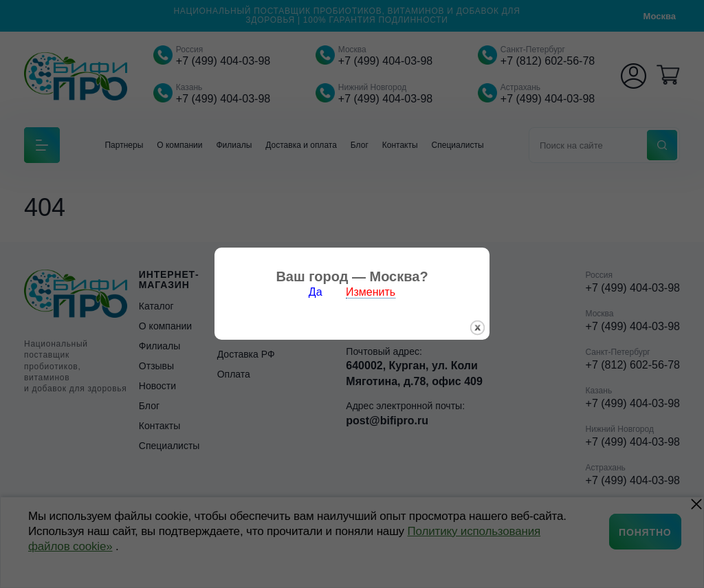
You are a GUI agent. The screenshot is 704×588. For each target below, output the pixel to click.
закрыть (477, 326)
